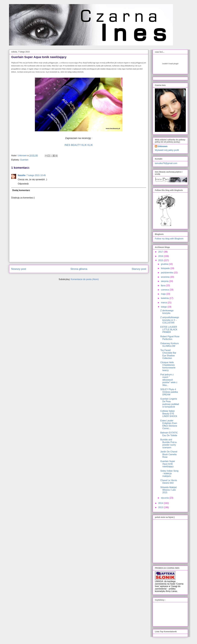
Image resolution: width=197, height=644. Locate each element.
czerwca (165, 290)
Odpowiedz (23, 184)
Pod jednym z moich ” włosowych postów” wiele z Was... (169, 380)
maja (164, 294)
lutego (164, 307)
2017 (161, 252)
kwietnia (165, 298)
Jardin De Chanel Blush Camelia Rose (169, 454)
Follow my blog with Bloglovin (169, 239)
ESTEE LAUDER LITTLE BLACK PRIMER (169, 330)
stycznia (165, 498)
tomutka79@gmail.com (166, 163)
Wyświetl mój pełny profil (167, 150)
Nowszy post (19, 269)
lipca (163, 285)
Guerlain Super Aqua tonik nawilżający (168, 464)
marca (164, 303)
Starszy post (139, 269)
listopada (166, 268)
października (167, 273)
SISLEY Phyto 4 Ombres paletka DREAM (169, 392)
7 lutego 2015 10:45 (36, 175)
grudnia (165, 264)
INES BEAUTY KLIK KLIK (79, 145)
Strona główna (79, 269)
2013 (161, 507)
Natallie (22, 175)
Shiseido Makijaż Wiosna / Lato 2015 (169, 490)
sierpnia (165, 281)
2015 (161, 260)
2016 (161, 256)
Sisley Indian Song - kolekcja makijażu (169, 473)
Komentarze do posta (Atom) (85, 279)
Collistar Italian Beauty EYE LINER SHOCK (169, 414)
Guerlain (24, 160)
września (166, 277)
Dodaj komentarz (21, 190)
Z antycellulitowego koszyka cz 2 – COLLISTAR (170, 320)
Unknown (163, 146)
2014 (161, 503)
